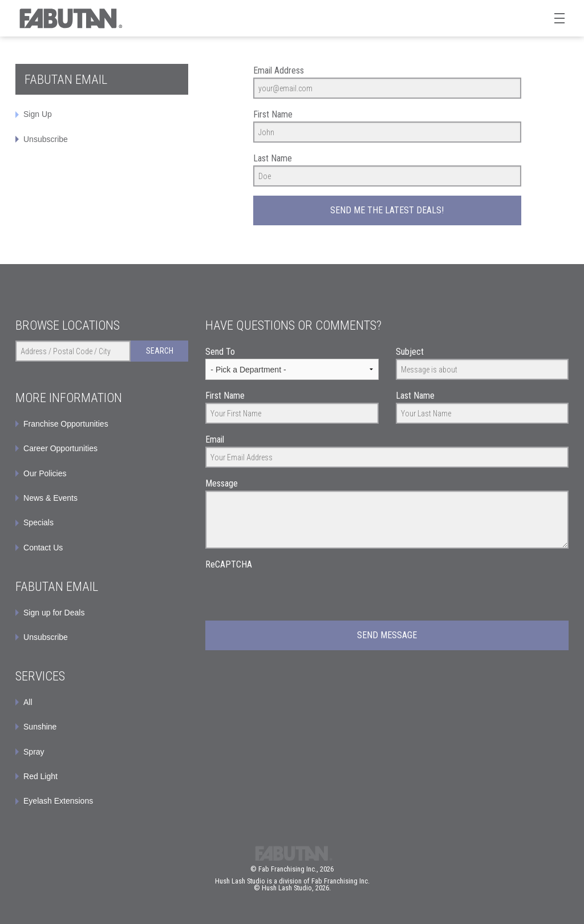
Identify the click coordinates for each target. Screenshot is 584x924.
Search (160, 351)
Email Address (279, 70)
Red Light (40, 776)
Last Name (273, 158)
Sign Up (38, 114)
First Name (273, 114)
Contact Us (43, 548)
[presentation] (292, 594)
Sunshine (40, 727)
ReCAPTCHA (229, 564)
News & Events (50, 498)
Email (215, 439)
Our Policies (45, 473)
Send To (220, 352)
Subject (410, 352)
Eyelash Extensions (58, 801)
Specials (38, 522)
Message (222, 483)
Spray (34, 752)
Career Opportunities (60, 448)
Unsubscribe (46, 139)
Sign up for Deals (54, 613)
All (28, 702)
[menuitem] (102, 613)
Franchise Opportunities (66, 424)
